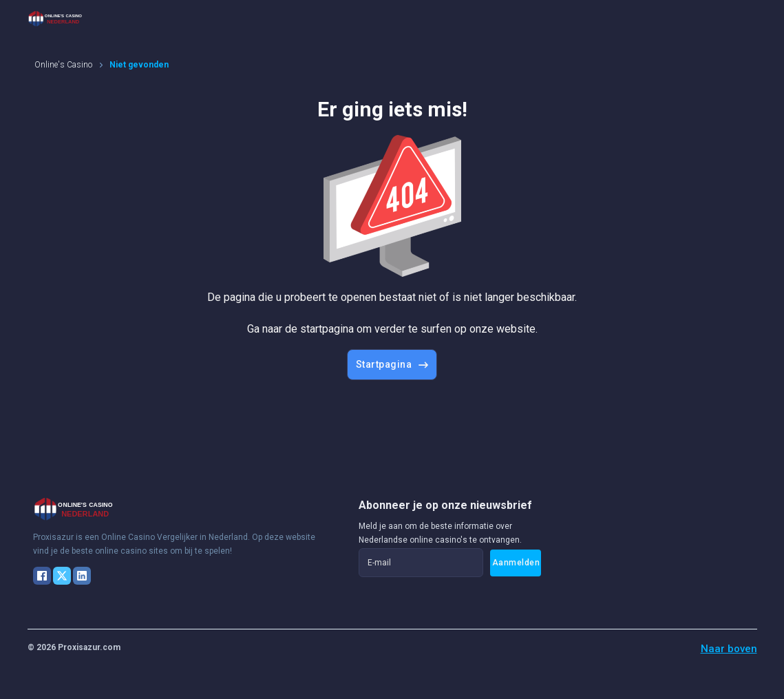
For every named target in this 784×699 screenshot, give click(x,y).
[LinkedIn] (82, 576)
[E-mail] (421, 563)
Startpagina (392, 364)
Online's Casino (63, 65)
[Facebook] (42, 576)
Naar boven (729, 649)
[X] (62, 576)
